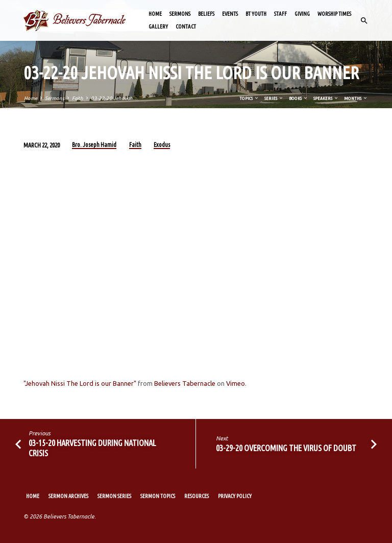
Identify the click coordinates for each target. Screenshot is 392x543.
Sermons (180, 14)
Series (274, 98)
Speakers (326, 98)
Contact (186, 27)
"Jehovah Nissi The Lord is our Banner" (80, 383)
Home (155, 14)
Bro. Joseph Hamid (94, 145)
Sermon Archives (68, 496)
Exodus (162, 145)
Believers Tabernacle (185, 383)
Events (230, 14)
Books (299, 98)
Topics (249, 98)
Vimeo (236, 383)
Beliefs (206, 14)
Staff (280, 14)
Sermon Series (114, 496)
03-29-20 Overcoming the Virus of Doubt (286, 448)
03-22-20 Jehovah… (114, 98)
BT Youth (256, 14)
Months (356, 98)
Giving (302, 14)
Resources (197, 496)
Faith (78, 98)
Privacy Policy (235, 496)
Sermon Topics (158, 496)
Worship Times (334, 14)
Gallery (158, 27)
